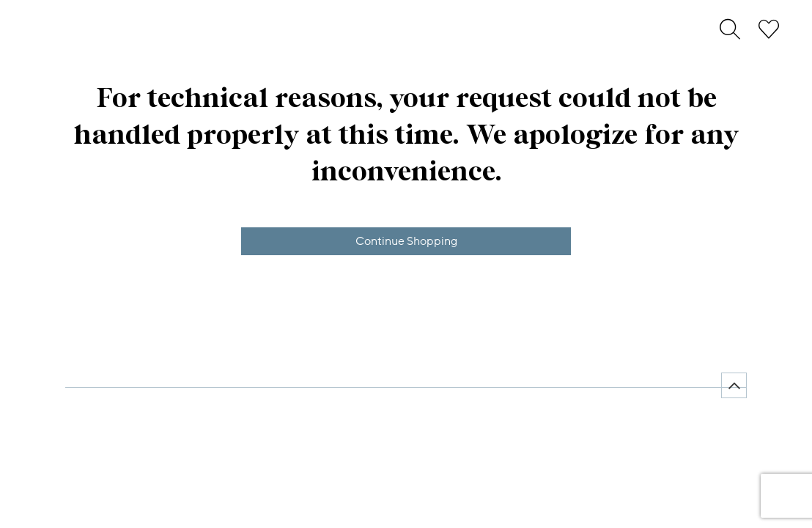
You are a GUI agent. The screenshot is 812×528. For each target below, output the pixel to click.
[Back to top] (734, 385)
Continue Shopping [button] (406, 241)
